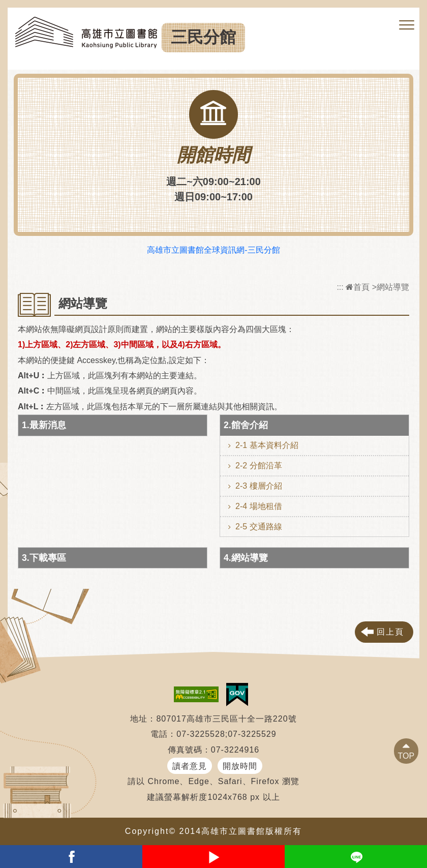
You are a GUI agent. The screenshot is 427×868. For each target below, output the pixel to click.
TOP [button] (406, 756)
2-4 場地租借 (259, 506)
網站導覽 (393, 287)
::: (340, 287)
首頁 (358, 287)
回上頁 (390, 632)
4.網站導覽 (246, 558)
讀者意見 (190, 766)
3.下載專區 (44, 558)
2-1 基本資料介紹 (267, 445)
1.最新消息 (44, 425)
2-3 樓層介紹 (259, 486)
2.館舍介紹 (246, 425)
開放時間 (240, 766)
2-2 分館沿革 (259, 466)
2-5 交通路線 (259, 527)
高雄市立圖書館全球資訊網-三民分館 (213, 250)
